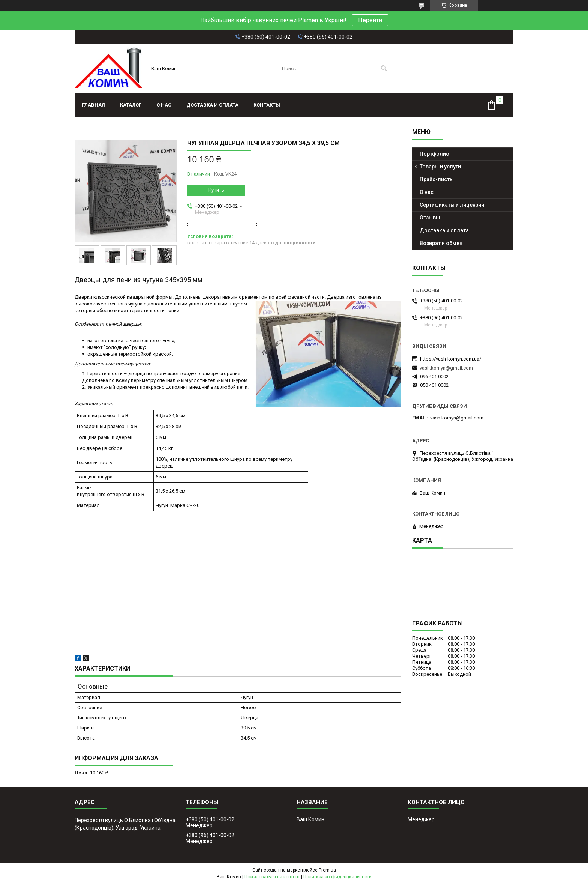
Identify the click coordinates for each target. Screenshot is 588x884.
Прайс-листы (437, 179)
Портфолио (434, 154)
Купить (216, 190)
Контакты (267, 105)
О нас (164, 105)
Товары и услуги (440, 167)
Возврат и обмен (441, 243)
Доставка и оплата (212, 105)
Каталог (131, 105)
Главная (94, 105)
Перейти (370, 20)
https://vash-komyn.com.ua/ (451, 359)
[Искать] (384, 68)
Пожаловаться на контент (272, 877)
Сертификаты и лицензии (452, 205)
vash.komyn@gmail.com (446, 368)
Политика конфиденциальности (337, 877)
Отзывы (430, 218)
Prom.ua (327, 870)
